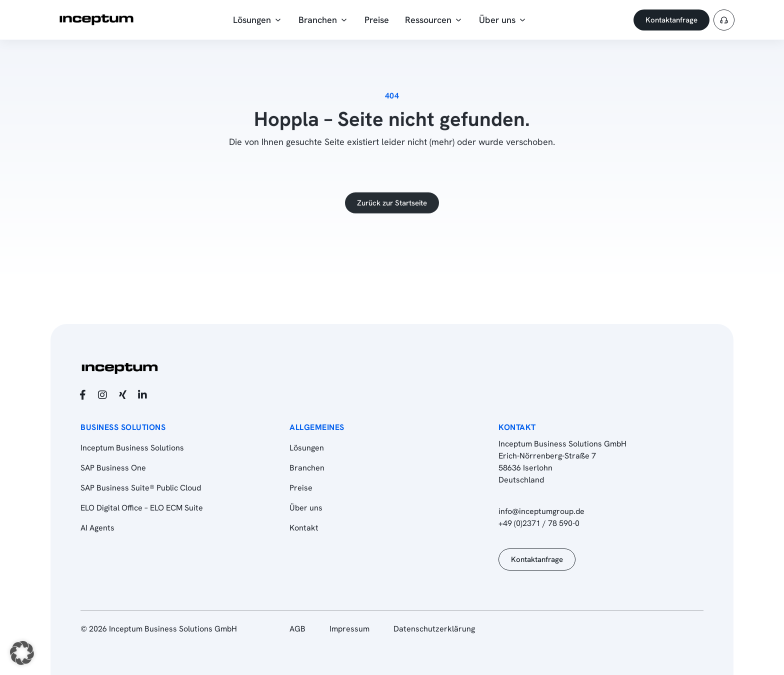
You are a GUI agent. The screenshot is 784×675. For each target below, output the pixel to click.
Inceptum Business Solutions (132, 448)
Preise (301, 488)
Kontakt (304, 528)
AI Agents (97, 528)
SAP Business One (113, 468)
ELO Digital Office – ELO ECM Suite (142, 508)
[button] (22, 653)
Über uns (306, 508)
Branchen (307, 468)
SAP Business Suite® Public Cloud (141, 488)
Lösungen (307, 448)
